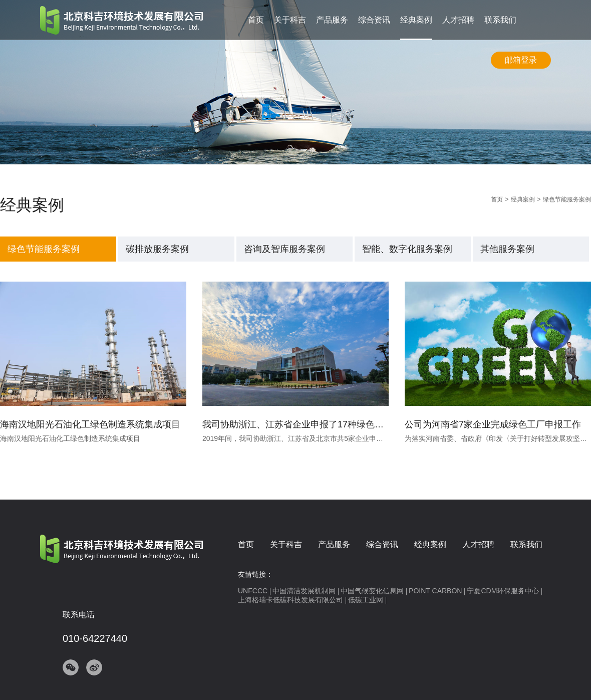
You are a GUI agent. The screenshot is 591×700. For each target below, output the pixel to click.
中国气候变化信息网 (372, 591)
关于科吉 (290, 20)
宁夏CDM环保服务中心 (503, 591)
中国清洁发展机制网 (304, 591)
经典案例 (416, 20)
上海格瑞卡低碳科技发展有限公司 (290, 600)
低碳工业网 (366, 600)
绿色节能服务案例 (44, 249)
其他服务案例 (507, 249)
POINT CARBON (435, 591)
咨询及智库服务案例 (284, 249)
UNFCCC (253, 591)
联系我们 (500, 20)
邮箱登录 (521, 60)
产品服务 (332, 20)
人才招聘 (458, 20)
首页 (256, 20)
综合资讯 (374, 20)
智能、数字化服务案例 (407, 249)
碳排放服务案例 (157, 249)
